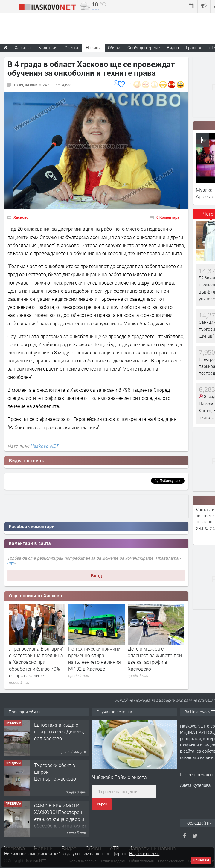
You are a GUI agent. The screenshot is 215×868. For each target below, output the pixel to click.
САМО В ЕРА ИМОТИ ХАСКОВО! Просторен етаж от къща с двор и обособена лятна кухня (60, 816)
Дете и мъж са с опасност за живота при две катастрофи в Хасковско (155, 659)
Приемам (201, 860)
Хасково (21, 217)
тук (11, 562)
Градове (194, 47)
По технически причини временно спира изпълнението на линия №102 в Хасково (94, 659)
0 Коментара (168, 217)
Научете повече (144, 853)
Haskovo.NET (44, 446)
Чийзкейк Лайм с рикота (119, 777)
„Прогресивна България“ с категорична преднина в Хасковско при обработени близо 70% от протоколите (36, 662)
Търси (102, 804)
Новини (93, 47)
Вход (96, 576)
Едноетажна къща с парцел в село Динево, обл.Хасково (59, 731)
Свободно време (144, 47)
